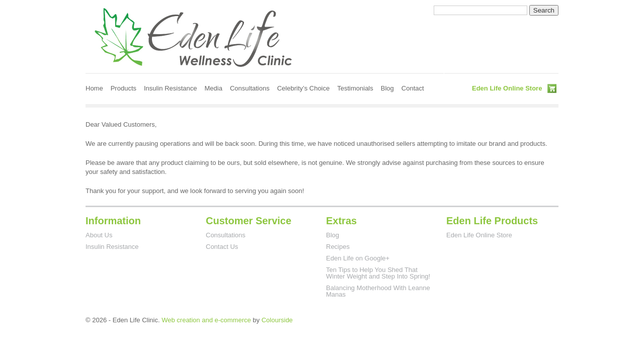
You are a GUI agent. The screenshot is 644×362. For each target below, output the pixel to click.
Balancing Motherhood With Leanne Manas (378, 291)
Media (214, 88)
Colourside (277, 320)
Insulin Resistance (171, 88)
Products (124, 88)
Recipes (338, 247)
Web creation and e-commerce (206, 320)
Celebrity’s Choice (304, 88)
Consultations (250, 88)
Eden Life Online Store (507, 88)
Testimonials (355, 88)
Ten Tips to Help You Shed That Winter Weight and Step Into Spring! (378, 273)
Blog (387, 88)
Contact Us (222, 247)
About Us (99, 235)
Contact (413, 88)
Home (94, 88)
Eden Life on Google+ (358, 258)
